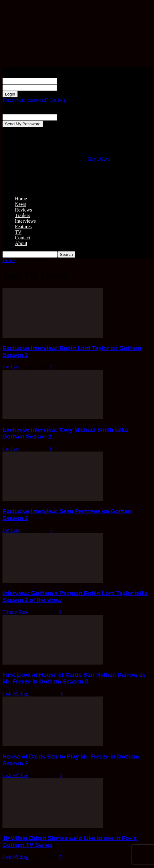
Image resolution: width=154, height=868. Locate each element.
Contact (23, 238)
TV (18, 232)
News (20, 204)
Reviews (23, 210)
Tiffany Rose (15, 612)
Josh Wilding (15, 694)
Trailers (22, 215)
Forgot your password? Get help (34, 100)
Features (23, 227)
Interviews (25, 221)
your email (68, 117)
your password (72, 87)
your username (72, 81)
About (21, 243)
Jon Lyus (11, 367)
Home (21, 199)
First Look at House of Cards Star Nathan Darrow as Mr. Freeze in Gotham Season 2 (74, 678)
